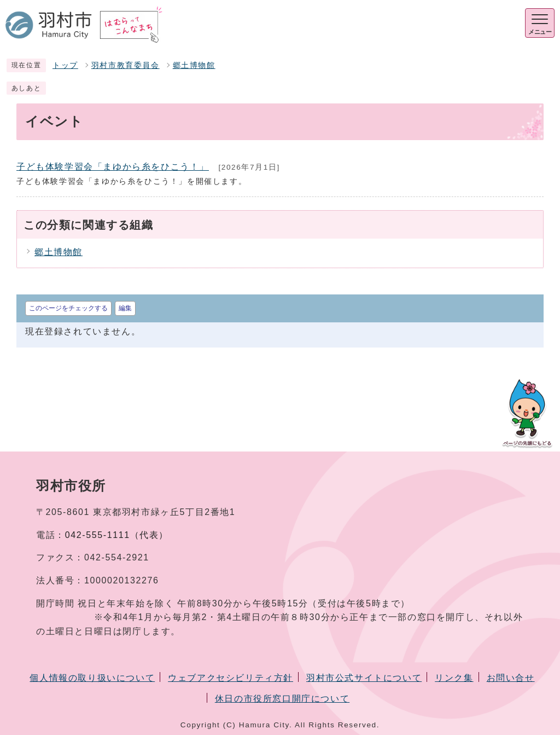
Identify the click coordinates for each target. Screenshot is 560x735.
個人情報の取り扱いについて (92, 678)
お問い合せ (511, 678)
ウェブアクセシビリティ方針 (231, 678)
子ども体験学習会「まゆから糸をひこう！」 (113, 167)
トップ (65, 65)
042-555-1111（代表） (117, 535)
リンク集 (454, 678)
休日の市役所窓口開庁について (282, 699)
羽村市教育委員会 (126, 65)
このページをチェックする (68, 308)
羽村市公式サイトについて (364, 678)
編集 (125, 308)
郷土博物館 (194, 65)
